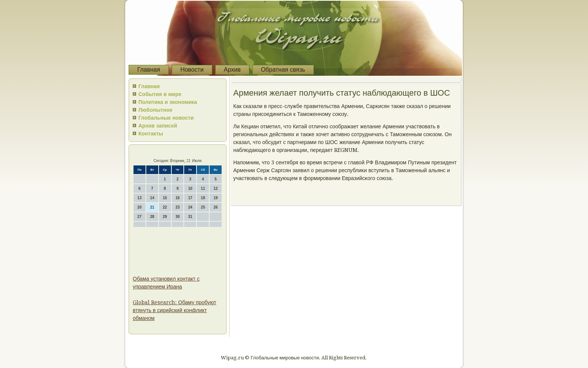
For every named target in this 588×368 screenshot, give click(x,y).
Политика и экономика (168, 102)
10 (190, 189)
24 (190, 207)
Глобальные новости (166, 118)
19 (215, 198)
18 (203, 198)
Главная (149, 70)
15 (165, 198)
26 (215, 207)
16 (178, 198)
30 (178, 217)
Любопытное (155, 110)
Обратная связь (283, 70)
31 (190, 217)
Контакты (151, 134)
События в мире (160, 94)
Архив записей (158, 126)
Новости (192, 70)
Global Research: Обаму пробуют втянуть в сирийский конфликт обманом (175, 310)
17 (190, 198)
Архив (232, 70)
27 (139, 217)
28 (152, 217)
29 (165, 217)
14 (152, 198)
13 (139, 198)
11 (203, 189)
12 (215, 189)
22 (165, 207)
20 (139, 207)
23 (178, 207)
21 (152, 207)
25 (203, 207)
